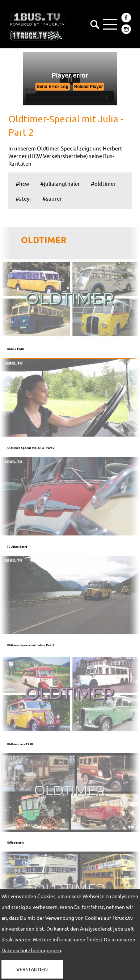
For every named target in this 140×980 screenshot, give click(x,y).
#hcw (22, 183)
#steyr (24, 198)
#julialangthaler (60, 183)
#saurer (52, 198)
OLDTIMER (44, 240)
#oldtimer (103, 183)
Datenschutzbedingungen (31, 950)
